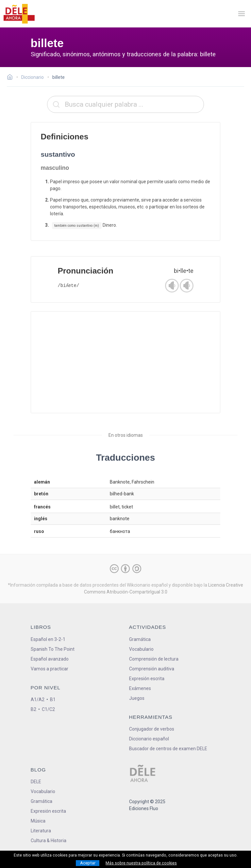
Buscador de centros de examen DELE (168, 749)
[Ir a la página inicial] (12, 78)
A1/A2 (38, 700)
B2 (33, 709)
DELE (36, 782)
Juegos (137, 698)
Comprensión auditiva (152, 669)
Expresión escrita (147, 679)
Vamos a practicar (50, 669)
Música (38, 821)
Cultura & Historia (49, 841)
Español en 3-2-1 (48, 639)
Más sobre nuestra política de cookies (141, 863)
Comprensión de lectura (154, 659)
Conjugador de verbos (152, 729)
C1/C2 (48, 709)
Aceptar (88, 863)
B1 (53, 700)
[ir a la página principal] (19, 14)
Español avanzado (50, 659)
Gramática (140, 639)
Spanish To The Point (53, 649)
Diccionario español (149, 739)
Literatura (41, 831)
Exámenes (140, 688)
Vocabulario (141, 649)
